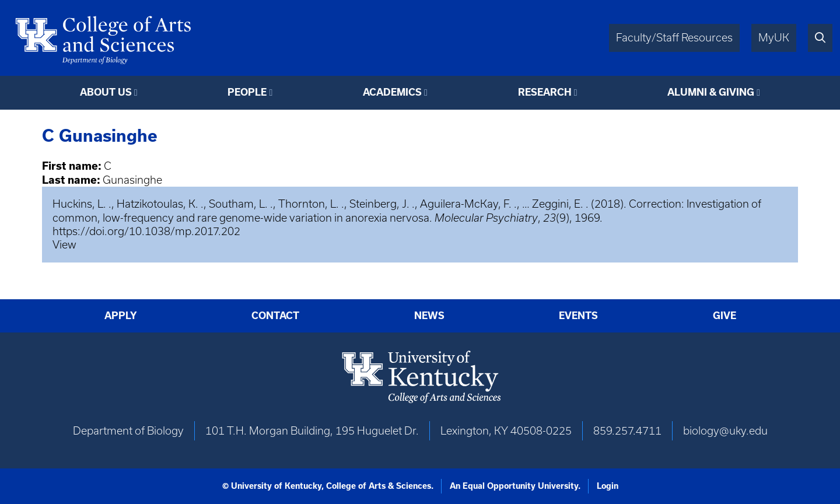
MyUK (774, 38)
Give (724, 316)
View (64, 245)
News (429, 316)
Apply (121, 316)
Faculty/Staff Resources (674, 38)
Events (578, 316)
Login (608, 486)
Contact (275, 316)
